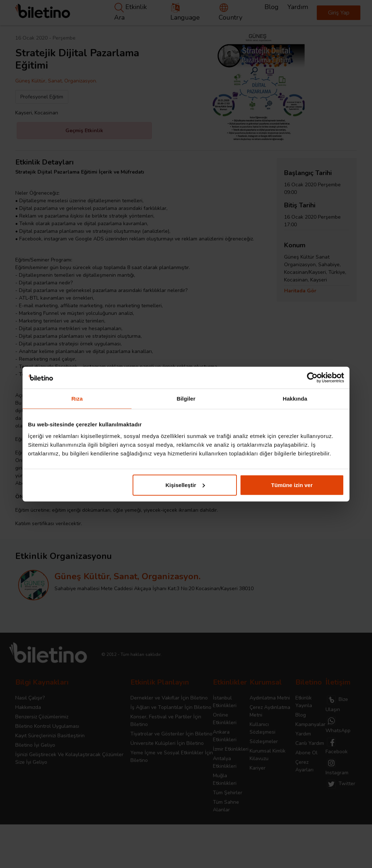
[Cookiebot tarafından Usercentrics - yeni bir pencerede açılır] (312, 378)
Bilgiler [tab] (186, 399)
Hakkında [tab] (295, 399)
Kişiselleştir (185, 485)
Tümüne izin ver (292, 485)
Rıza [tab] (77, 399)
